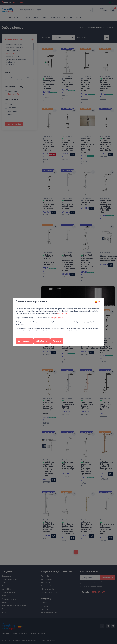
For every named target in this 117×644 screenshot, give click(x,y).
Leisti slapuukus (24, 341)
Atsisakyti (57, 341)
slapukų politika (63, 314)
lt (98, 302)
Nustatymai (42, 341)
